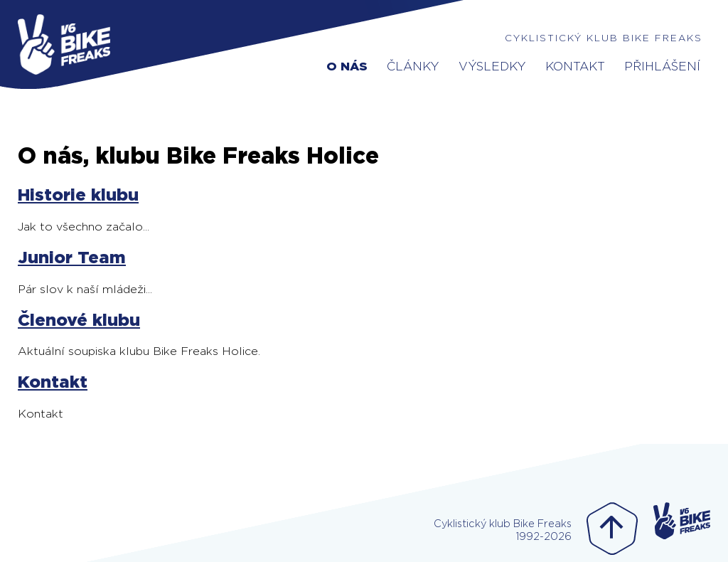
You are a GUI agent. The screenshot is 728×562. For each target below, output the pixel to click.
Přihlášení (662, 67)
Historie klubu (78, 196)
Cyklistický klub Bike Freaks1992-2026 (503, 530)
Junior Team (72, 258)
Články (413, 67)
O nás (347, 67)
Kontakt (575, 67)
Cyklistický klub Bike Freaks (604, 38)
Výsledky (492, 67)
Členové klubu (79, 321)
